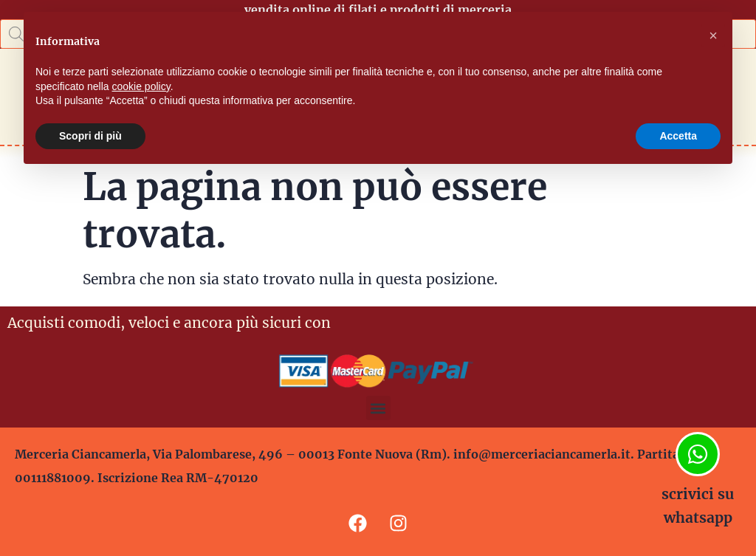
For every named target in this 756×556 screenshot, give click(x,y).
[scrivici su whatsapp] (698, 454)
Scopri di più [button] (90, 136)
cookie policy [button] (141, 86)
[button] (378, 408)
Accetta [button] (678, 136)
